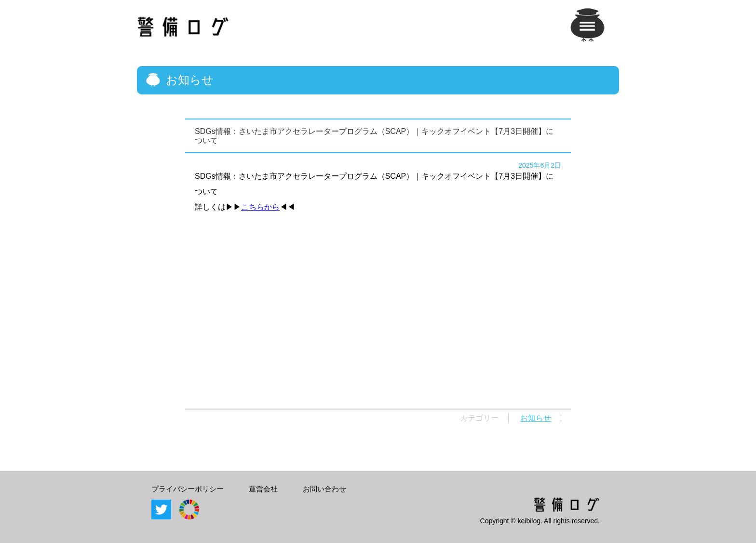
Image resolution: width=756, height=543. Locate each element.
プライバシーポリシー (188, 489)
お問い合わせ (324, 489)
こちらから (260, 207)
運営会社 (263, 489)
